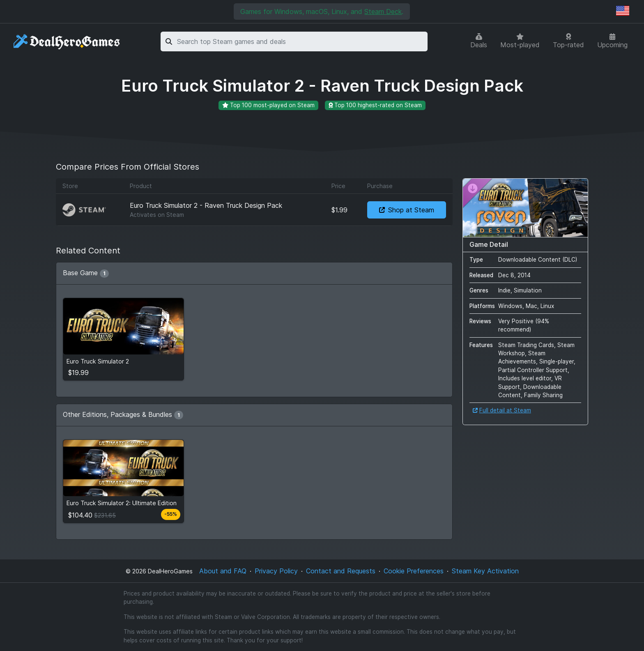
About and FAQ (223, 571)
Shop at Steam (407, 210)
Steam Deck (383, 12)
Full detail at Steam (502, 410)
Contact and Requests (341, 571)
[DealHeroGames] (67, 42)
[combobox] (301, 41)
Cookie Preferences (414, 571)
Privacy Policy (276, 571)
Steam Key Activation (485, 571)
